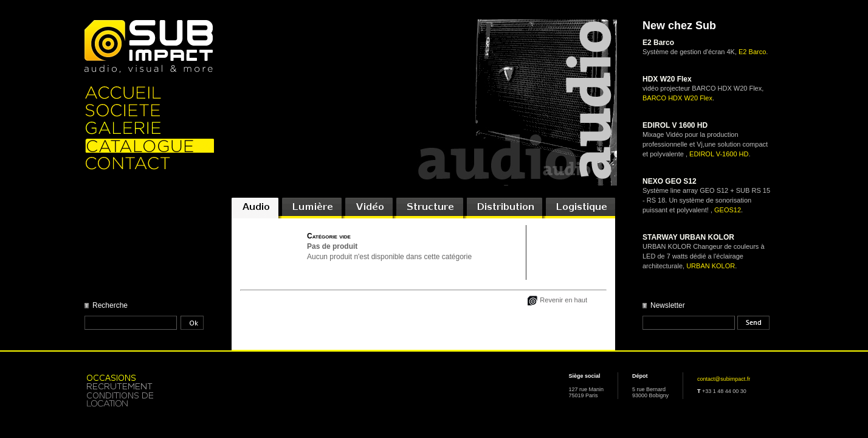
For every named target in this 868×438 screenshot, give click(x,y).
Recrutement (149, 386)
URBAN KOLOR (711, 266)
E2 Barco (752, 52)
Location (149, 400)
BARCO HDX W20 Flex (677, 98)
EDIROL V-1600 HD (719, 154)
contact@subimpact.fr (724, 379)
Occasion (149, 377)
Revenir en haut (563, 300)
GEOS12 (728, 210)
